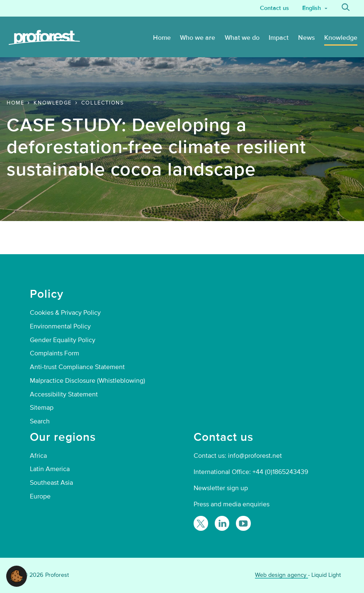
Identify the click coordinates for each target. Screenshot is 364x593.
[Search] (346, 8)
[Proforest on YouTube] (243, 523)
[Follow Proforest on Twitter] (201, 523)
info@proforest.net (255, 456)
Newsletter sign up (221, 488)
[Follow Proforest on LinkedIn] (222, 523)
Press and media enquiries (232, 504)
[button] (17, 576)
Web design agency (281, 575)
